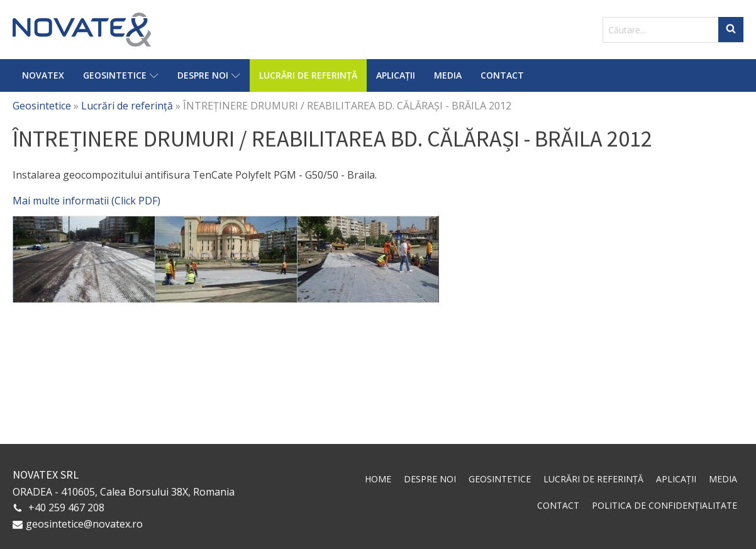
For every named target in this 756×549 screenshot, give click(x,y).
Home (378, 479)
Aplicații (396, 75)
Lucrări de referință (308, 75)
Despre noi (209, 75)
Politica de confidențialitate (664, 505)
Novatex (43, 75)
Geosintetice (121, 75)
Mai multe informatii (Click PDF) (86, 201)
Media (448, 75)
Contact (502, 75)
